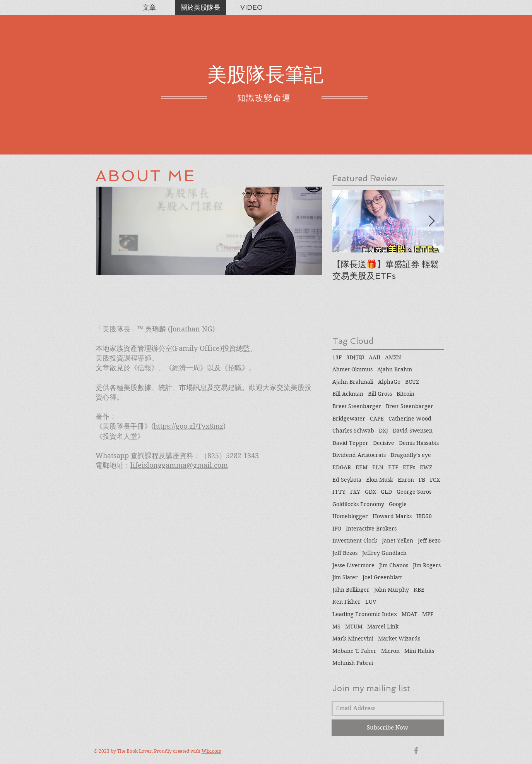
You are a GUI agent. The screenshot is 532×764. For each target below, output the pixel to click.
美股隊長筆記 (265, 75)
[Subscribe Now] (388, 728)
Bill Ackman (348, 394)
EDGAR (342, 467)
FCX (435, 480)
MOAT (410, 614)
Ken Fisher (346, 602)
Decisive (384, 443)
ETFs (409, 467)
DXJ (383, 431)
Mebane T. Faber (354, 651)
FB (422, 480)
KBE (419, 590)
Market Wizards (399, 639)
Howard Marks (392, 516)
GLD (386, 492)
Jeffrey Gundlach (384, 553)
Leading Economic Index (365, 614)
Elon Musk (380, 480)
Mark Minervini (353, 639)
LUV (371, 602)
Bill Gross (380, 394)
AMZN (393, 357)
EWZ (426, 467)
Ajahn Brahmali (353, 382)
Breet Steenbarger (357, 406)
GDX (370, 492)
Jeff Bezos (345, 553)
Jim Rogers (427, 565)
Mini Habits (419, 651)
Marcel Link (383, 627)
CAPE (377, 419)
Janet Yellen (398, 541)
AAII (375, 357)
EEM (362, 467)
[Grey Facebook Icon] (416, 751)
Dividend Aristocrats (359, 455)
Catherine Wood (410, 419)
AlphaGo (389, 382)
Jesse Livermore (353, 565)
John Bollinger (351, 590)
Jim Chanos (394, 565)
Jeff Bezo (429, 541)
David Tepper (350, 443)
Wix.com (211, 751)
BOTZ (412, 382)
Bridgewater (349, 419)
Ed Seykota (347, 480)
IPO (337, 529)
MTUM (354, 627)
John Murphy (392, 590)
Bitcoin (405, 394)
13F (337, 357)
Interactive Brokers (371, 529)
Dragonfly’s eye (411, 455)
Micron (390, 651)
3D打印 (355, 357)
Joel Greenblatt (382, 577)
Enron (406, 480)
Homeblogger (350, 516)
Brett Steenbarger (410, 406)
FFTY (339, 492)
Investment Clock (355, 541)
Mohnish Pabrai (353, 663)
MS (336, 627)
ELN (378, 467)
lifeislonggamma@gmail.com (179, 465)
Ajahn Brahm (395, 369)
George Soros (414, 492)
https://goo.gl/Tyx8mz (188, 426)
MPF (428, 614)
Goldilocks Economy (358, 504)
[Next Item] (432, 221)
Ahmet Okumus (352, 369)
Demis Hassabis (419, 443)
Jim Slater (345, 577)
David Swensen (413, 431)
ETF (393, 467)
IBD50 (424, 516)
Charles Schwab (353, 431)
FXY (355, 492)
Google (398, 504)
